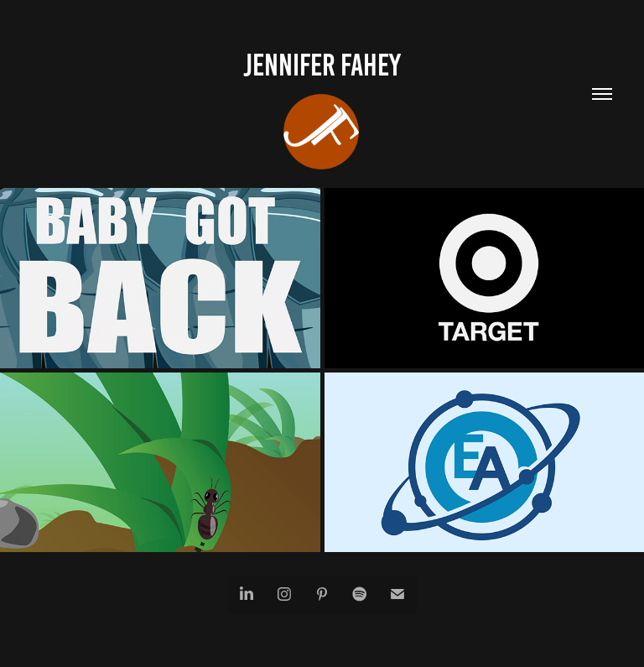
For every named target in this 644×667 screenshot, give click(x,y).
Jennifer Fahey (322, 65)
